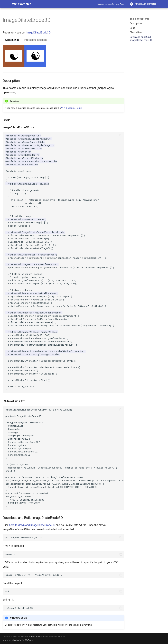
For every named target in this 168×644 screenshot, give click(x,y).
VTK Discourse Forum (72, 108)
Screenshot (12, 40)
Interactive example (36, 40)
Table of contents (139, 19)
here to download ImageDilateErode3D (32, 525)
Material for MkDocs (23, 640)
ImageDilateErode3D (38, 33)
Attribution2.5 (35, 637)
